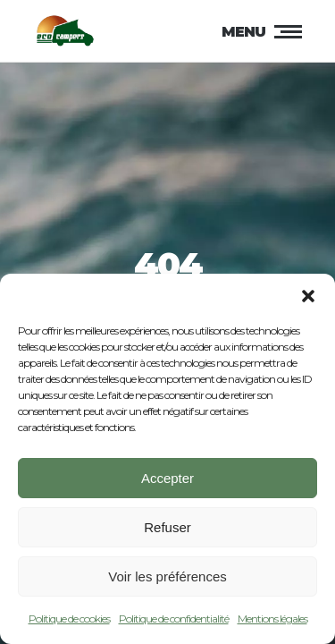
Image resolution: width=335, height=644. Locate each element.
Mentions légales (272, 623)
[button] (308, 301)
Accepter (167, 482)
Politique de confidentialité (174, 623)
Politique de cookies (69, 623)
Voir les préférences (167, 580)
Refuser (167, 531)
